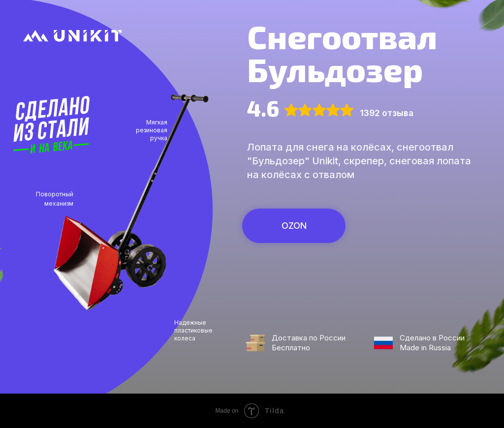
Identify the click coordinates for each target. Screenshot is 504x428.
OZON (294, 226)
